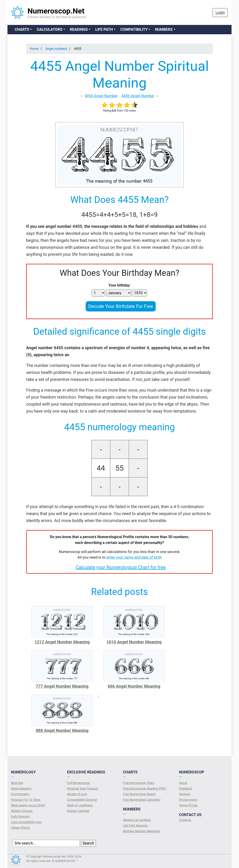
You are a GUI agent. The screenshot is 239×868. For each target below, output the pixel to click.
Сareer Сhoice (20, 828)
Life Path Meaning (135, 825)
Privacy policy (188, 800)
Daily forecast (20, 816)
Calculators (49, 29)
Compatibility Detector (82, 800)
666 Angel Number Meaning (134, 686)
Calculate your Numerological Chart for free (121, 567)
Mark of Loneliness (80, 805)
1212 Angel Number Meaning (62, 642)
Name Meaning (21, 788)
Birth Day (17, 783)
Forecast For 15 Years (26, 800)
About (183, 783)
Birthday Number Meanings (141, 831)
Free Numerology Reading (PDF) (145, 788)
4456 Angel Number (138, 96)
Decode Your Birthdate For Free (121, 306)
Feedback (186, 788)
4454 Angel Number (101, 96)
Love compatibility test (26, 822)
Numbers (164, 29)
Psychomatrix (20, 794)
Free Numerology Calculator (142, 800)
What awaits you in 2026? (28, 805)
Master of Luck (77, 794)
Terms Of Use (188, 805)
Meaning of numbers (137, 820)
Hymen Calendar (78, 811)
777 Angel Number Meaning (62, 686)
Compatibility (134, 29)
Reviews (185, 794)
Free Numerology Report (139, 794)
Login (220, 12)
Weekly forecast (22, 811)
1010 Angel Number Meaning (134, 642)
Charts (22, 29)
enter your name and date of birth (134, 557)
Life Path (104, 29)
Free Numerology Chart (139, 783)
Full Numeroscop (78, 783)
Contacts (185, 820)
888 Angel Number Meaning (62, 730)
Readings (79, 29)
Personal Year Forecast (83, 788)
